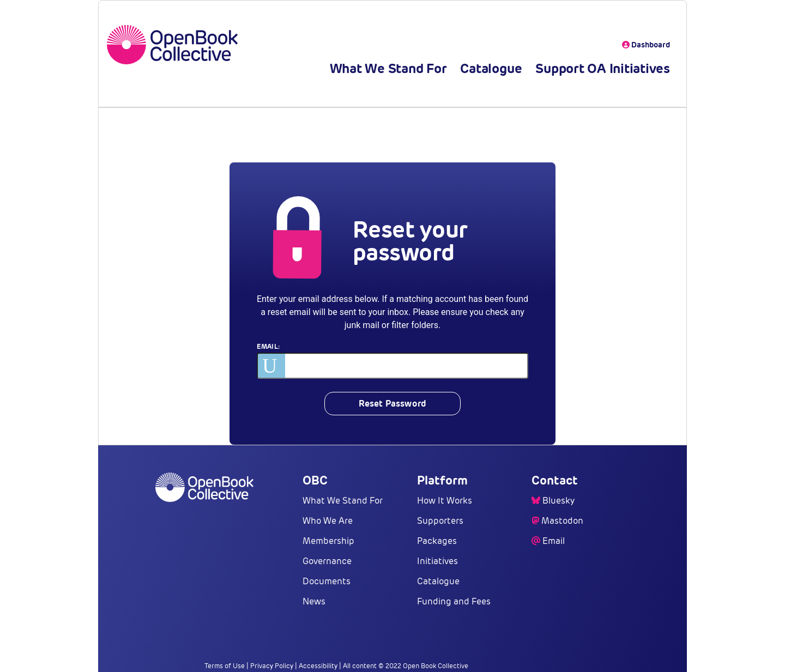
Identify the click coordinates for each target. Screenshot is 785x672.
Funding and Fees (454, 601)
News (314, 601)
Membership (328, 541)
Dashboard (646, 45)
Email (554, 541)
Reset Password (392, 404)
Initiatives (437, 561)
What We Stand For (388, 68)
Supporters (440, 521)
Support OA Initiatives (603, 68)
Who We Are (328, 521)
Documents (327, 581)
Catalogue (491, 68)
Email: (268, 346)
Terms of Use (225, 666)
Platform (442, 480)
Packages (437, 541)
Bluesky (558, 501)
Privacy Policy (272, 666)
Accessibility (318, 666)
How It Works (445, 501)
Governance (327, 561)
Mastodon (562, 521)
